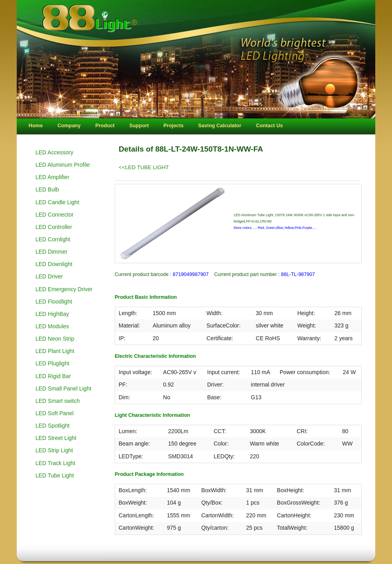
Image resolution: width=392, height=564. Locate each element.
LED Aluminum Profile (63, 165)
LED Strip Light (54, 450)
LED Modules (52, 326)
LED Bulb (47, 189)
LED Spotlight (53, 426)
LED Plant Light (55, 351)
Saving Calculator (220, 125)
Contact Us (269, 125)
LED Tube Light (55, 475)
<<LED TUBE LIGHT (144, 167)
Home (36, 125)
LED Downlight (54, 264)
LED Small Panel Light (63, 388)
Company (69, 125)
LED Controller (54, 227)
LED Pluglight (52, 363)
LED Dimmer (51, 252)
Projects (173, 125)
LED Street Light (56, 438)
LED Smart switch (58, 401)
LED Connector (55, 215)
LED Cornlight (53, 239)
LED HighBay (52, 314)
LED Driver (49, 276)
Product (105, 125)
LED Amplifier (52, 177)
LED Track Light (55, 463)
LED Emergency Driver (64, 289)
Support (139, 125)
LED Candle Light (57, 202)
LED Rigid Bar (53, 376)
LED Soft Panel (55, 413)
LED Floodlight (54, 302)
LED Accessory (54, 152)
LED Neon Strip (55, 339)
